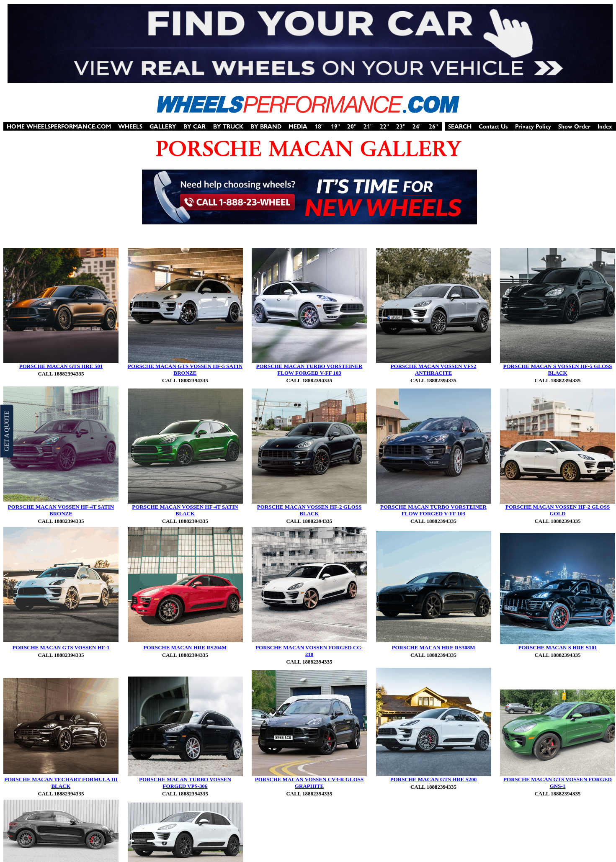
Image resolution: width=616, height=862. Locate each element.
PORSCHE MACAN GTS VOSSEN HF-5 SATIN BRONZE (185, 369)
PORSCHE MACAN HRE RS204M (185, 647)
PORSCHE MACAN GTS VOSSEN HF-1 (61, 647)
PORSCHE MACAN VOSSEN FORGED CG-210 (309, 651)
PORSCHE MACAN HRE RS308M (434, 647)
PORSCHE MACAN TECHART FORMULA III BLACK (61, 783)
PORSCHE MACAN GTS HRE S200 (434, 779)
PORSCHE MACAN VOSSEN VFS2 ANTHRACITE (434, 369)
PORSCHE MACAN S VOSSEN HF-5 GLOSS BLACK (558, 369)
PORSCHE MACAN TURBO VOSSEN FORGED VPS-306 (185, 783)
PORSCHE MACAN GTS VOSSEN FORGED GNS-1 (558, 783)
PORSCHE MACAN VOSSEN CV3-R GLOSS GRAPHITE (309, 783)
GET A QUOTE (6, 431)
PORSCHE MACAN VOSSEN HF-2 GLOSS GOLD (558, 510)
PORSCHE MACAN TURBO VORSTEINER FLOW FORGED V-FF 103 (309, 369)
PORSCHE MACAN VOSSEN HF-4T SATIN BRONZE (61, 510)
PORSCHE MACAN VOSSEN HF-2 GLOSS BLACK (309, 510)
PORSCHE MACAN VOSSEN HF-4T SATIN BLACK (185, 510)
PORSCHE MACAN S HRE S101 (558, 647)
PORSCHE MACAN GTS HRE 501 (61, 366)
